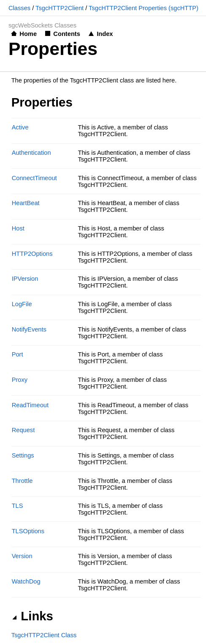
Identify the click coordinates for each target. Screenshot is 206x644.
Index (105, 34)
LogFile (22, 304)
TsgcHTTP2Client (60, 8)
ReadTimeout (30, 405)
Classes (19, 8)
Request (23, 430)
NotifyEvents (29, 329)
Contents (67, 34)
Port (18, 354)
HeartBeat (26, 203)
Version (22, 556)
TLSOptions (28, 531)
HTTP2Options (32, 254)
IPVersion (25, 279)
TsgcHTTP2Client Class (44, 635)
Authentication (31, 153)
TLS (18, 506)
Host (18, 228)
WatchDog (26, 581)
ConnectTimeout (34, 178)
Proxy (20, 380)
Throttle (22, 481)
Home (28, 34)
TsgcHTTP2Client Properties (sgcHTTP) (144, 8)
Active (20, 127)
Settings (23, 455)
